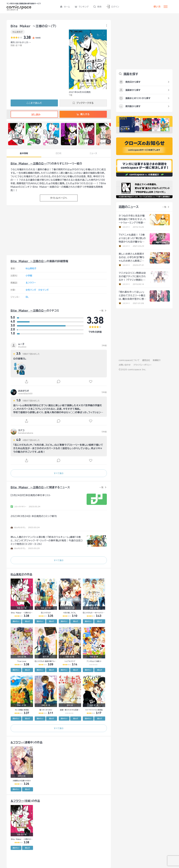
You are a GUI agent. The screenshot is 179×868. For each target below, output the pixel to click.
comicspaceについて (129, 360)
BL (27, 297)
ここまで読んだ (34, 103)
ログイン (113, 7)
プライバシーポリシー (142, 365)
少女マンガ (43, 290)
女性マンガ (31, 290)
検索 (97, 7)
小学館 (29, 276)
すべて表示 (59, 473)
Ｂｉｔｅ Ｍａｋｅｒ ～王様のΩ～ (29, 163)
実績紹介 (157, 360)
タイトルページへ (59, 198)
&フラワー (17, 742)
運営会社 (146, 360)
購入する (83, 114)
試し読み (34, 115)
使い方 (157, 7)
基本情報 (24, 153)
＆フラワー (31, 283)
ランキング (82, 7)
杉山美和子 (18, 32)
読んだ (28, 621)
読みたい (16, 621)
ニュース (93, 153)
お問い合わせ (125, 365)
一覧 (101, 311)
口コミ (59, 153)
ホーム (65, 7)
